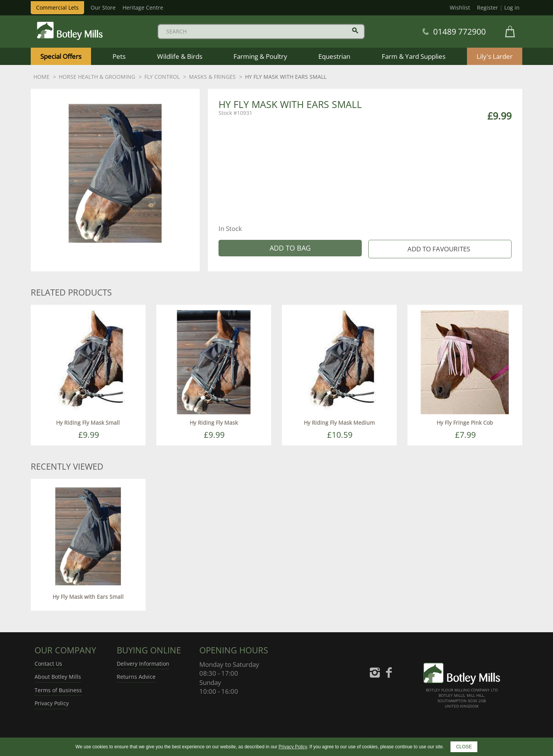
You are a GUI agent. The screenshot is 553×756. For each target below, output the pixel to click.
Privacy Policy (52, 703)
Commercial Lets (57, 7)
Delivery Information (143, 664)
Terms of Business (58, 690)
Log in (512, 7)
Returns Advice (136, 677)
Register (488, 7)
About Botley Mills (58, 677)
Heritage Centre (143, 7)
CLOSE (464, 747)
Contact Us (48, 664)
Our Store (103, 7)
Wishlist (460, 7)
